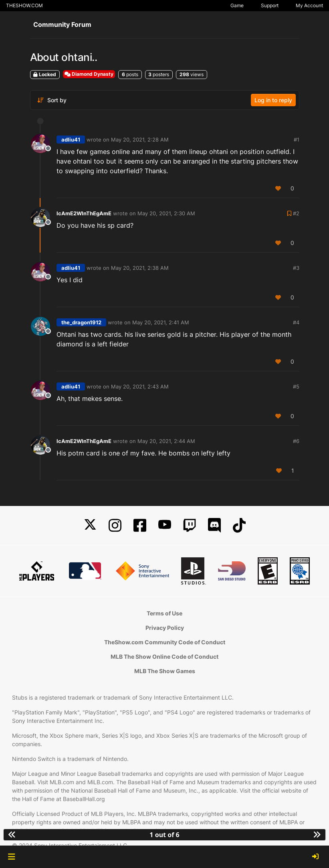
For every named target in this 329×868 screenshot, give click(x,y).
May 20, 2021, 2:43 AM (140, 386)
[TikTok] (239, 525)
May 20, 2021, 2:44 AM (166, 441)
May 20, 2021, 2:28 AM (140, 140)
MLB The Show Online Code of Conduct (164, 657)
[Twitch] (190, 525)
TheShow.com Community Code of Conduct (165, 642)
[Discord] (214, 525)
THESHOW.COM (24, 5)
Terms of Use (164, 613)
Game (237, 5)
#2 (296, 213)
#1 (297, 140)
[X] (90, 525)
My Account (309, 5)
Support (270, 5)
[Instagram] (115, 525)
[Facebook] (140, 525)
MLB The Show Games (165, 671)
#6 (296, 441)
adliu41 (71, 140)
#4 (296, 322)
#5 (296, 386)
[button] (11, 857)
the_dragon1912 (81, 322)
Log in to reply (273, 100)
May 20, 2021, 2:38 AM (140, 268)
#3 (296, 268)
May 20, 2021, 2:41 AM (161, 322)
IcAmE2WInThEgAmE (84, 213)
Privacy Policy (165, 628)
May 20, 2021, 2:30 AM (166, 213)
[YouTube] (165, 525)
